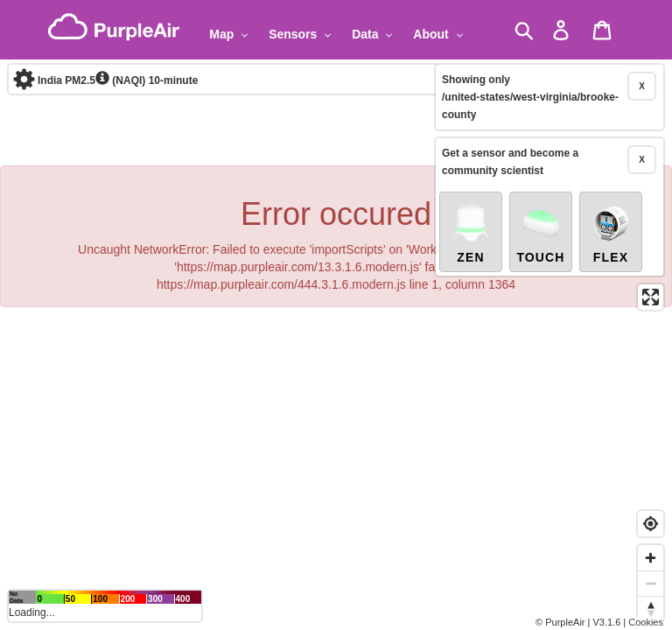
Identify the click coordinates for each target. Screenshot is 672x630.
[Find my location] (651, 524)
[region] (336, 315)
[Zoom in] (651, 558)
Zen (471, 177)
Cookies (646, 622)
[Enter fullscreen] (651, 241)
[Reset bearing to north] (651, 609)
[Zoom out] (651, 583)
